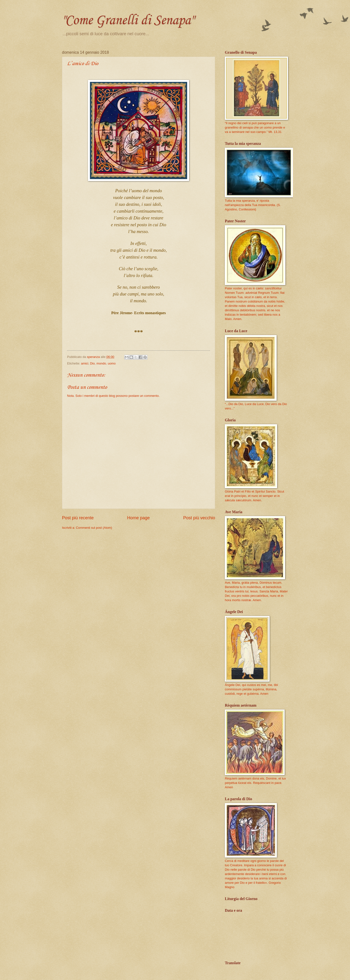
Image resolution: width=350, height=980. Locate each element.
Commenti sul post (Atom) (94, 528)
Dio (92, 363)
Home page (138, 518)
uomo (112, 363)
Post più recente (78, 518)
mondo (101, 363)
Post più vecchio (199, 518)
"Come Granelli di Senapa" (128, 21)
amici (85, 363)
